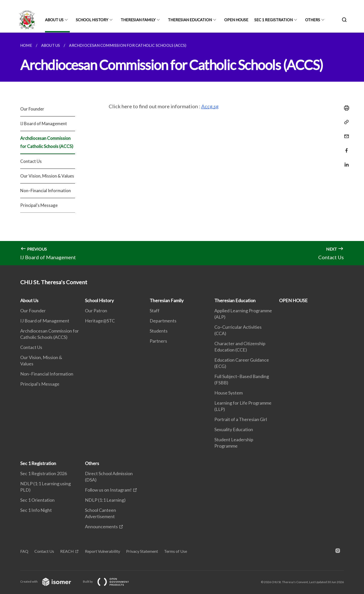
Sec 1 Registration (274, 20)
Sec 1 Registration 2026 (44, 473)
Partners (158, 341)
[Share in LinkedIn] (345, 161)
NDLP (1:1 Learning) (105, 500)
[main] (182, 149)
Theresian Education (190, 20)
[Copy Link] (345, 122)
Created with (50, 581)
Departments (163, 321)
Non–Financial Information (45, 191)
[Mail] (345, 133)
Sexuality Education (234, 429)
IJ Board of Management (44, 124)
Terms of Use (176, 551)
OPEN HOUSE (236, 20)
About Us (54, 20)
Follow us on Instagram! (108, 490)
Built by (110, 581)
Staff (155, 311)
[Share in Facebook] (345, 147)
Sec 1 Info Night (36, 510)
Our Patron (96, 311)
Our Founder (32, 109)
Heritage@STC (100, 321)
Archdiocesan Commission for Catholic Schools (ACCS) (47, 142)
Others (313, 20)
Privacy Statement (142, 551)
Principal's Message (39, 205)
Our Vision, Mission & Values (47, 176)
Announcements (101, 526)
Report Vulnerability (103, 551)
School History (92, 20)
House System (229, 393)
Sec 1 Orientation (37, 500)
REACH (67, 551)
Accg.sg (210, 106)
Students (159, 331)
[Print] (345, 108)
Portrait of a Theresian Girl (241, 419)
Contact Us (31, 161)
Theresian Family (138, 20)
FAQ (24, 551)
